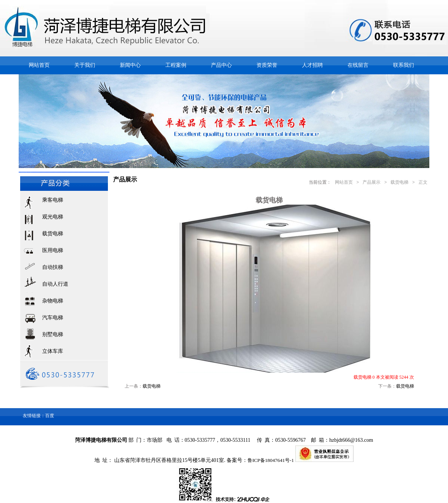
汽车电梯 (53, 318)
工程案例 (176, 65)
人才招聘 (312, 65)
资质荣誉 (267, 65)
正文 (423, 182)
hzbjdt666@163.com (351, 440)
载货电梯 (53, 234)
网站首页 (39, 65)
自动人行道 (55, 284)
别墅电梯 (53, 334)
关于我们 (85, 65)
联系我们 (404, 65)
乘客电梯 (53, 200)
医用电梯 (53, 250)
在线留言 (358, 65)
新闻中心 (130, 65)
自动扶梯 (53, 267)
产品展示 (371, 182)
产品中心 (221, 65)
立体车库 (53, 351)
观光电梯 (53, 217)
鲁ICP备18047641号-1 (271, 460)
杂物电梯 (53, 301)
